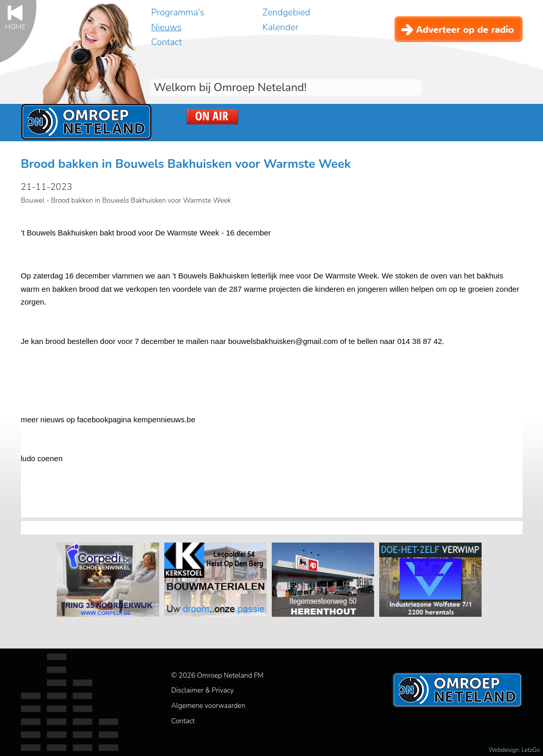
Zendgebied (286, 12)
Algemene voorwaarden (209, 706)
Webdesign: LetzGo (514, 750)
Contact (166, 42)
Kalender (280, 27)
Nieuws (166, 27)
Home (15, 26)
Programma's (178, 12)
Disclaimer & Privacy (203, 690)
